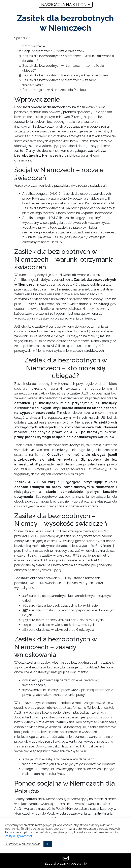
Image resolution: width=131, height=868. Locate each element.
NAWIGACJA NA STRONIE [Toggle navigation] (66, 5)
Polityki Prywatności (18, 836)
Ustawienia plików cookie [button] (23, 844)
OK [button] (48, 844)
